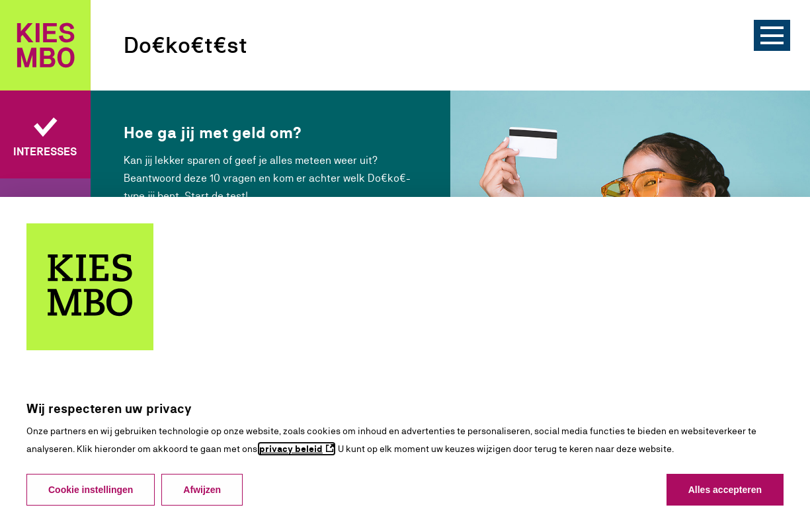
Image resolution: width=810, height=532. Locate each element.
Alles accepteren (725, 490)
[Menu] (772, 35)
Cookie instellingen (91, 490)
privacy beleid (291, 449)
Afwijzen (202, 490)
